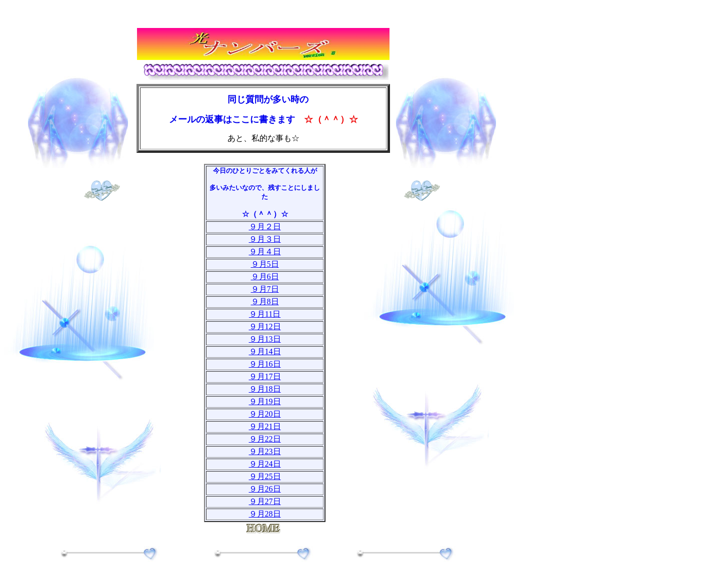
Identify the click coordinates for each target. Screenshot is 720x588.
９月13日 (265, 339)
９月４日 (265, 252)
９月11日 (265, 314)
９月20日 (265, 414)
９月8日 (265, 301)
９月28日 (265, 514)
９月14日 (265, 351)
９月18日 (265, 389)
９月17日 (265, 376)
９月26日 (265, 489)
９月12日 (265, 326)
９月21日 (265, 426)
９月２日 (265, 227)
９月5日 (265, 264)
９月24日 (265, 464)
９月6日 (265, 277)
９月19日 (265, 401)
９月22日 (265, 439)
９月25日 (265, 476)
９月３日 (265, 239)
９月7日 (265, 289)
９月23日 (265, 451)
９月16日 (265, 364)
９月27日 (265, 501)
